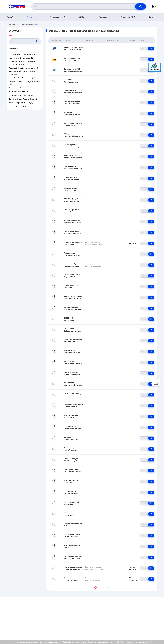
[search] (140, 6)
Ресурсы (103, 17)
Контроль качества (141, 623)
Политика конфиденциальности (146, 627)
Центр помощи (140, 632)
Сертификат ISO (140, 618)
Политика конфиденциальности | (23, 642)
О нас (82, 17)
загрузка (153, 17)
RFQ (151, 48)
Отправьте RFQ (128, 17)
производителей (58, 17)
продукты (31, 17)
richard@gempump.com (24, 618)
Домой (10, 17)
